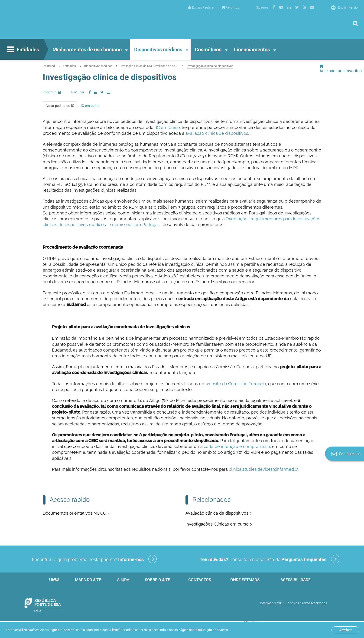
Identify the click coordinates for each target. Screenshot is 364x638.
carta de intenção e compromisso (237, 446)
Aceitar (345, 630)
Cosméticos (208, 50)
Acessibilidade (296, 580)
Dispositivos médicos (158, 50)
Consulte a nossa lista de (270, 559)
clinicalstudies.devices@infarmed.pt (264, 469)
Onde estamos (245, 580)
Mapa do (88, 580)
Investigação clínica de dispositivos (210, 66)
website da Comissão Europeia (235, 384)
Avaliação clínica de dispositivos (217, 513)
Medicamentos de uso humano (87, 50)
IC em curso (90, 106)
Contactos (200, 580)
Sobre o (157, 580)
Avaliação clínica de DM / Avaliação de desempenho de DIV (149, 66)
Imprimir (52, 92)
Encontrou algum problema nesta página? (94, 559)
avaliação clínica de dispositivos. (218, 133)
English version (345, 7)
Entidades (23, 50)
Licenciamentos (252, 50)
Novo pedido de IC (60, 106)
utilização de (213, 630)
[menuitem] (201, 7)
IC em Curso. (168, 127)
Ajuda (123, 580)
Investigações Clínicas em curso (217, 524)
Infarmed (49, 66)
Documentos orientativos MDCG (74, 513)
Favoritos (231, 7)
